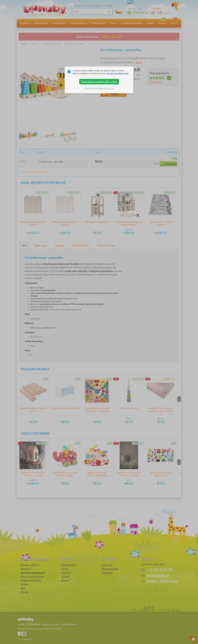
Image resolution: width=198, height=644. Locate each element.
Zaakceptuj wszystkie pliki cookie (99, 82)
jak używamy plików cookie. (118, 73)
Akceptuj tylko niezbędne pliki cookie (99, 88)
